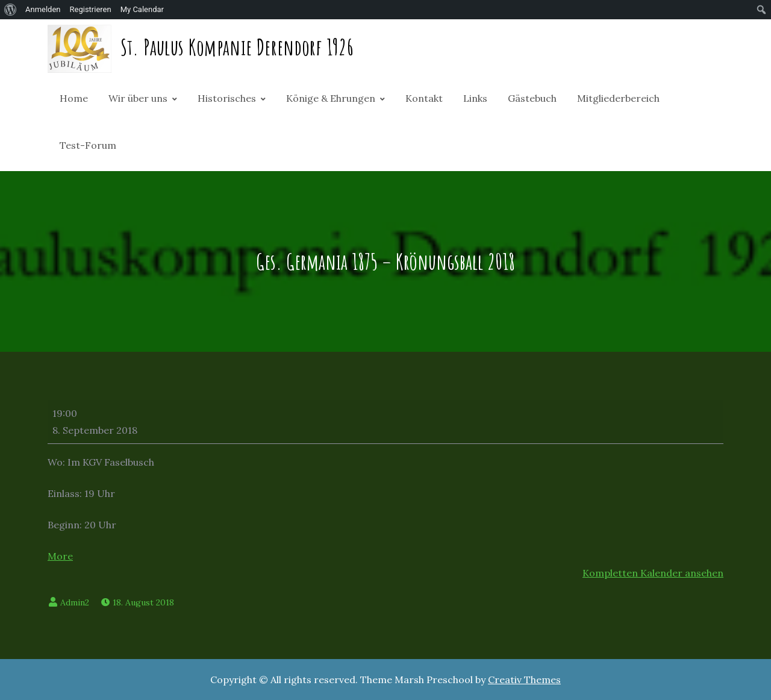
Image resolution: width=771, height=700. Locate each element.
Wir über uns (138, 98)
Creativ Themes (524, 680)
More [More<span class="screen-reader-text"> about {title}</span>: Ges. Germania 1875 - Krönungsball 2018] (60, 556)
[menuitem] (11, 10)
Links (475, 98)
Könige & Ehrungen (331, 98)
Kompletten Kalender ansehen (653, 573)
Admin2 (75, 602)
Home (74, 98)
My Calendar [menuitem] (142, 9)
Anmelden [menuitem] (43, 9)
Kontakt (424, 98)
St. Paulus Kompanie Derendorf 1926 (237, 47)
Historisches (227, 98)
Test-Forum (88, 145)
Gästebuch (532, 98)
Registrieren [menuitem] (91, 9)
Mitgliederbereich (618, 98)
